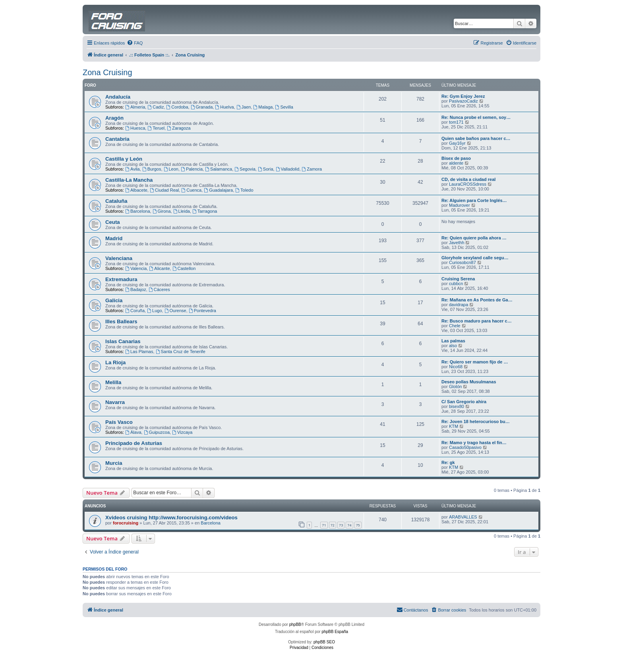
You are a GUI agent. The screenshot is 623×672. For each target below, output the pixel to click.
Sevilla (284, 107)
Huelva (224, 107)
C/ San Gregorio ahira (464, 402)
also (453, 346)
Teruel (156, 128)
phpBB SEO (324, 642)
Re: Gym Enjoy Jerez (463, 96)
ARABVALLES (463, 517)
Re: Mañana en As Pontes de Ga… (477, 300)
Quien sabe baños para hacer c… (476, 138)
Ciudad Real (164, 190)
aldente (456, 163)
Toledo (244, 190)
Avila (133, 169)
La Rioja (115, 362)
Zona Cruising (107, 72)
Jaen (244, 107)
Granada (202, 107)
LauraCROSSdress (468, 184)
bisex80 (457, 406)
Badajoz (136, 289)
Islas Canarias (123, 341)
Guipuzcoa (157, 432)
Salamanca (219, 169)
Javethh (457, 243)
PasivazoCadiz (463, 101)
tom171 (456, 122)
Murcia (114, 463)
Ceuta (113, 222)
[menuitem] (135, 43)
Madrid (114, 238)
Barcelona (137, 211)
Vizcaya (182, 432)
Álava (133, 432)
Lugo (154, 311)
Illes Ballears (121, 321)
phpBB (295, 624)
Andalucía (118, 97)
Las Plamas (139, 352)
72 (333, 525)
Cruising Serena (458, 279)
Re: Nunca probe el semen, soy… (476, 117)
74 (349, 525)
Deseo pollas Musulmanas (469, 382)
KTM (454, 426)
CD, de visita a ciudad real (468, 179)
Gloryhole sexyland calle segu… (475, 258)
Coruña (135, 311)
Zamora (312, 169)
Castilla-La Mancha (129, 180)
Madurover (460, 205)
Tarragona (205, 211)
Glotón (455, 386)
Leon (171, 169)
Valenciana (119, 258)
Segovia (245, 169)
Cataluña (116, 201)
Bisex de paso (456, 158)
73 (341, 525)
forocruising (126, 523)
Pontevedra (202, 311)
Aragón (114, 118)
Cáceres (159, 289)
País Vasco (119, 422)
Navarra (115, 402)
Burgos (152, 169)
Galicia (114, 300)
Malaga (263, 107)
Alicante (160, 268)
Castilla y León (124, 159)
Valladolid (288, 169)
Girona (162, 211)
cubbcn (456, 284)
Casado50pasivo (465, 447)
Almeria (135, 107)
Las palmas (453, 341)
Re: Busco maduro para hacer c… (477, 321)
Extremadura (121, 279)
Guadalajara (218, 190)
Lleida (182, 211)
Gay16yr (457, 143)
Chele (455, 326)
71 (324, 525)
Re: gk (448, 462)
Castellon (184, 268)
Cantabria (117, 139)
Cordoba (177, 107)
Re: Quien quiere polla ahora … (474, 238)
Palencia (192, 169)
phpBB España (335, 632)
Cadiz (156, 107)
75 (358, 525)
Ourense (175, 311)
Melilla (113, 382)
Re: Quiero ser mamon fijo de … (475, 362)
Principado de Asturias (134, 443)
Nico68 (456, 367)
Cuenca (191, 190)
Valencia (136, 268)
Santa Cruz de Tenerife (181, 352)
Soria (266, 169)
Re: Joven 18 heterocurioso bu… (476, 421)
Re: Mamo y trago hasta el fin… (474, 443)
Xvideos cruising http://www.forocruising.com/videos (171, 518)
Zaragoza (179, 128)
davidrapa (459, 305)
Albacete (136, 190)
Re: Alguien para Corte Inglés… (474, 200)
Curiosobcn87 (462, 262)
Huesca (135, 128)
